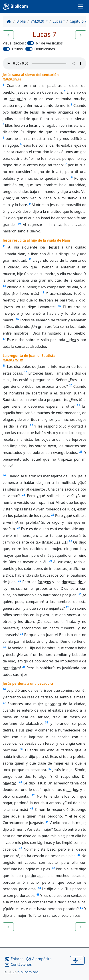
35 (24, 667)
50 (82, 908)
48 (39, 888)
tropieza (65, 459)
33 (22, 634)
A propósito (39, 959)
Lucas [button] (57, 21)
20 (71, 385)
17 (4, 339)
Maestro (10, 783)
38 (47, 722)
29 (50, 561)
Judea (71, 340)
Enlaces (14, 959)
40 (50, 769)
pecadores (11, 668)
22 (32, 425)
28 (71, 541)
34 (4, 647)
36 (4, 689)
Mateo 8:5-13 (12, 79)
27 (19, 528)
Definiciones (44, 49)
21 (79, 405)
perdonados (35, 876)
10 (19, 224)
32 (67, 607)
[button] (8, 35)
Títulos (17, 49)
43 (32, 808)
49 (38, 895)
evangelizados (65, 453)
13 (4, 286)
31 (80, 594)
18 (4, 366)
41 (20, 782)
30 (20, 581)
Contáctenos (18, 964)
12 (30, 259)
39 (22, 749)
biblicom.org (21, 972)
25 (24, 495)
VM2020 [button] (38, 21)
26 (53, 515)
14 (42, 292)
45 (20, 848)
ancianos (66, 112)
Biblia (21, 21)
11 (4, 246)
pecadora (53, 704)
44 (47, 822)
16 (17, 319)
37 (4, 703)
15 (59, 306)
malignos (46, 419)
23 (81, 452)
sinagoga (10, 145)
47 (54, 868)
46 (79, 855)
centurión (18, 99)
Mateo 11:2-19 (13, 360)
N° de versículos (49, 43)
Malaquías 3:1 (55, 542)
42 (33, 795)
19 (26, 372)
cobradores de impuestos (45, 569)
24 (4, 475)
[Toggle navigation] (80, 6)
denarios (71, 790)
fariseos (44, 582)
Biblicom (15, 7)
